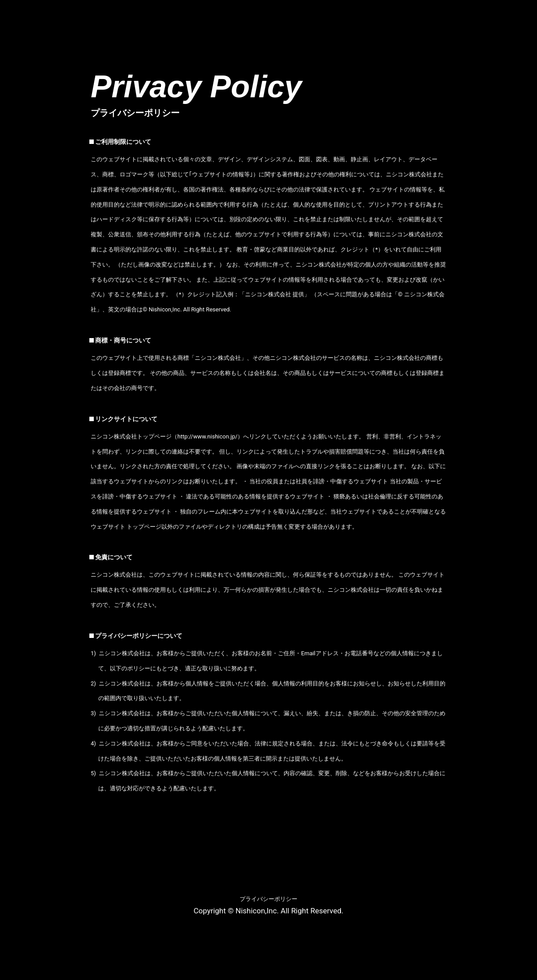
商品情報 (240, 14)
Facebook (489, 44)
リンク (449, 14)
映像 (346, 14)
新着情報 (297, 14)
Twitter (526, 44)
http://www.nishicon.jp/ (207, 436)
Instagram (508, 44)
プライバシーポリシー (268, 899)
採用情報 (395, 14)
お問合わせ (505, 14)
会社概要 (184, 14)
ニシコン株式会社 (42, 20)
